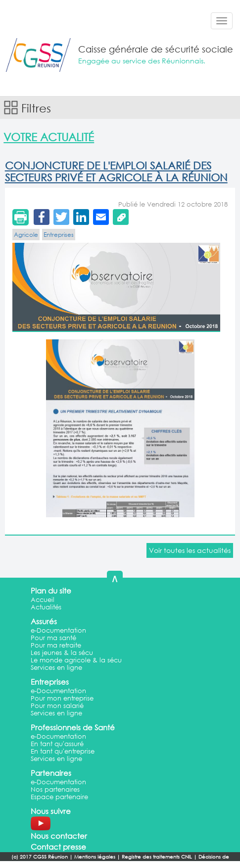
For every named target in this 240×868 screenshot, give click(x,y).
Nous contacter (59, 836)
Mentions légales (95, 857)
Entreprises (59, 235)
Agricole (26, 235)
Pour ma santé (53, 638)
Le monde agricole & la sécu (76, 660)
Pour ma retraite (56, 645)
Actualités (46, 607)
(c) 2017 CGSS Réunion (40, 857)
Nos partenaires (55, 789)
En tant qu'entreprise (63, 751)
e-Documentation (58, 630)
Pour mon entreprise (62, 698)
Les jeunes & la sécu (62, 653)
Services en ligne (56, 668)
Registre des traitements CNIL (157, 857)
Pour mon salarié (57, 706)
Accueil (43, 600)
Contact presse (58, 847)
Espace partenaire (59, 797)
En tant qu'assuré (57, 744)
